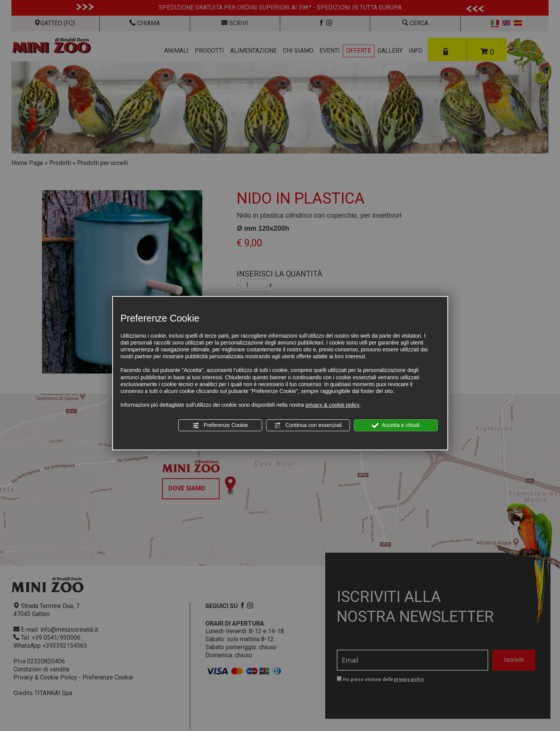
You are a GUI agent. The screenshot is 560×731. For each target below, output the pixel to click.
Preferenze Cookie (220, 425)
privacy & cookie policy (332, 405)
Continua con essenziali (308, 425)
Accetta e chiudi (396, 425)
